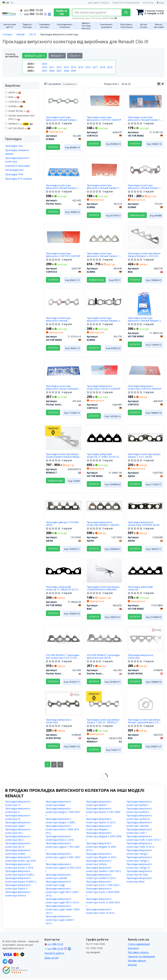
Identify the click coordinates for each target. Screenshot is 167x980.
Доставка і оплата (99, 3)
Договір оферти (137, 962)
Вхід (160, 3)
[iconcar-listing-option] (163, 84)
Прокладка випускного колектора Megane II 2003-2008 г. (104, 838)
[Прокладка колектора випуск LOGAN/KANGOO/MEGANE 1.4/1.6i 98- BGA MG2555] (104, 572)
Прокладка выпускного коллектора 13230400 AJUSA (144, 525)
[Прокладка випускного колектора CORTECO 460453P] (145, 370)
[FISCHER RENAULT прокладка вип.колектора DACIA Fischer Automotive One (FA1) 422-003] (104, 640)
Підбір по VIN (62, 12)
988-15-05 (31, 10)
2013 (66, 67)
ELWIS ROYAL (17, 111)
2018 (103, 67)
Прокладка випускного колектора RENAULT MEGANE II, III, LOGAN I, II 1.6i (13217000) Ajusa (104, 525)
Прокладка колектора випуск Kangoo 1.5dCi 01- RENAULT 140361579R (103, 722)
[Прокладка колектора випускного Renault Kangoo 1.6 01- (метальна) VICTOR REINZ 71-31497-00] (145, 101)
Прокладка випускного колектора (141, 658)
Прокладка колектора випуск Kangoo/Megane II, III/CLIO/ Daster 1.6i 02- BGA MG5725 (144, 255)
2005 (44, 71)
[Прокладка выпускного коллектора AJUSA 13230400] (145, 507)
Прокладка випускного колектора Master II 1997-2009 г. (103, 813)
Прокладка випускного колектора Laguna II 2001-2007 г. (63, 858)
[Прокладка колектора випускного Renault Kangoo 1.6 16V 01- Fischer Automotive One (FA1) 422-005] (63, 169)
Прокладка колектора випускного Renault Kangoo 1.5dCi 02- (61, 119)
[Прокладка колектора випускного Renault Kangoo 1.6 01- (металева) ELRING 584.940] (104, 238)
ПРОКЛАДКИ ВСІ (15, 170)
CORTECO (15, 102)
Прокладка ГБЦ (14, 146)
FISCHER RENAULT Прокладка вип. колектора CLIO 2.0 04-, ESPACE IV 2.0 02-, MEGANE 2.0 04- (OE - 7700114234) (63, 658)
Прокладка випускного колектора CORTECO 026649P (104, 388)
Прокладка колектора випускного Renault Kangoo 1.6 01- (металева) (104, 255)
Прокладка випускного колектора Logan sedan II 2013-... (60, 921)
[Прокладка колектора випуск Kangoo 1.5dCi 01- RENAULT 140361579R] (104, 705)
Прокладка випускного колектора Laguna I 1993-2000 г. (63, 848)
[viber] (11, 963)
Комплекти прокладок (18, 166)
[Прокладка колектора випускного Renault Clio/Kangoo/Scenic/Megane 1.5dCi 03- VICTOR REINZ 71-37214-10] (63, 302)
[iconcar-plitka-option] (159, 84)
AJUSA (13, 92)
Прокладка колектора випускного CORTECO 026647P (104, 119)
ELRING (14, 106)
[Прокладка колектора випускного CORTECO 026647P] (104, 101)
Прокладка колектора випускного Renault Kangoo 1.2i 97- (145, 187)
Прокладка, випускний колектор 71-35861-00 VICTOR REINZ (104, 456)
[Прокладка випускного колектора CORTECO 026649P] (104, 370)
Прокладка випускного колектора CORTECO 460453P (145, 388)
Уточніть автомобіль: (12, 55)
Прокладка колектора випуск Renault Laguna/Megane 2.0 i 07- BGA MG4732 (144, 722)
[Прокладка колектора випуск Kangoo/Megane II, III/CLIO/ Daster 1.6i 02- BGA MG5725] (145, 237)
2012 (59, 67)
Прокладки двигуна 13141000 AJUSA (62, 525)
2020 (44, 64)
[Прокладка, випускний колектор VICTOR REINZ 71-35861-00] (104, 438)
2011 (52, 67)
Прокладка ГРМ (14, 174)
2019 (110, 67)
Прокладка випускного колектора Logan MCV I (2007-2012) (63, 893)
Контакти (148, 3)
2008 (66, 71)
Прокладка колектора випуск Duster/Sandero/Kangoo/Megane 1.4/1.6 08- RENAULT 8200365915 (63, 456)
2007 (59, 71)
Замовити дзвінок (54, 954)
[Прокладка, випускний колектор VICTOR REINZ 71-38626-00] (63, 571)
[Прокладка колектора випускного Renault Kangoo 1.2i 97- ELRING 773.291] (145, 169)
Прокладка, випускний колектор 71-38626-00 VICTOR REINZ (63, 589)
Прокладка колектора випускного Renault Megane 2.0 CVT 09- (104, 320)
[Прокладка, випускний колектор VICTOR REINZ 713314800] (145, 571)
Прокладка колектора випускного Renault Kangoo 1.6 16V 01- (63, 187)
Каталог (132, 966)
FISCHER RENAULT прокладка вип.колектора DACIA (103, 658)
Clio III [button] (75, 56)
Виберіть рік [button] (35, 56)
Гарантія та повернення (126, 3)
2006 (52, 71)
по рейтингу (70, 84)
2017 (95, 67)
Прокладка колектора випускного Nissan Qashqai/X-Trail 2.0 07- (63, 388)
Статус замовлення (139, 945)
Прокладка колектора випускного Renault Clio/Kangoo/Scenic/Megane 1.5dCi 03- (61, 320)
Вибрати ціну (137, 215)
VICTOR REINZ (18, 128)
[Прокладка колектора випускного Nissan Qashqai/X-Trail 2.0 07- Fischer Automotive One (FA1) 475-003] (63, 370)
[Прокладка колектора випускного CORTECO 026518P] (63, 237)
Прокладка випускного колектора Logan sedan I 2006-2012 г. (63, 911)
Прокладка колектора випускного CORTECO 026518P (63, 255)
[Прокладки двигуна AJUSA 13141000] (63, 507)
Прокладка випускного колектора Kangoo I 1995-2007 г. (63, 813)
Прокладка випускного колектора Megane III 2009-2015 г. (101, 848)
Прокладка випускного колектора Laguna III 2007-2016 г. (63, 869)
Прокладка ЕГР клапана (18, 179)
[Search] (125, 12)
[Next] (60, 766)
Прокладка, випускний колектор (140, 589)
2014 (73, 67)
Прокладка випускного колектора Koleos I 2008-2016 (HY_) (62, 831)
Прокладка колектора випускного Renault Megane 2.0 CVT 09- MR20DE (145, 320)
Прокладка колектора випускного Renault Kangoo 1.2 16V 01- (104, 187)
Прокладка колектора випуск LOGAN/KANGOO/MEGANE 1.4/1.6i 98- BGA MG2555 (103, 589)
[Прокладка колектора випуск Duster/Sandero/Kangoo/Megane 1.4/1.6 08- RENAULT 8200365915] (63, 439)
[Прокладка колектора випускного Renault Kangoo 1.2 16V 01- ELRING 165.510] (104, 169)
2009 (73, 71)
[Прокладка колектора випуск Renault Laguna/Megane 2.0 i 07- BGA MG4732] (145, 706)
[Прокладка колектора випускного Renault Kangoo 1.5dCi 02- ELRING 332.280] (63, 101)
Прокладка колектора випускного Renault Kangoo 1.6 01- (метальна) (145, 119)
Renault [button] (57, 56)
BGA (12, 97)
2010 (44, 67)
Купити (53, 147)
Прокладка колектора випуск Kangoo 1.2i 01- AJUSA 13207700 (144, 456)
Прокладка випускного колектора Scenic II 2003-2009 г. (103, 893)
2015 (81, 67)
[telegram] (5, 963)
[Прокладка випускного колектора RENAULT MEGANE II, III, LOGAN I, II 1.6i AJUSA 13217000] (104, 507)
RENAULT (19, 124)
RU (12, 3)
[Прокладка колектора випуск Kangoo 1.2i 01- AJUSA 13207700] (145, 438)
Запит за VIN (51, 959)
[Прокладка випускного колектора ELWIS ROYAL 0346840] (63, 705)
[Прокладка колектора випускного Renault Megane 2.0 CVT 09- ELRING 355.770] (104, 302)
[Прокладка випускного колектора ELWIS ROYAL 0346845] (145, 640)
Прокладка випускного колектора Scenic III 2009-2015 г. (103, 904)
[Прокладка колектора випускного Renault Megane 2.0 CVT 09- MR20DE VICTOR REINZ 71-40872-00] (145, 303)
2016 (88, 67)
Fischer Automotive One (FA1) (20, 117)
